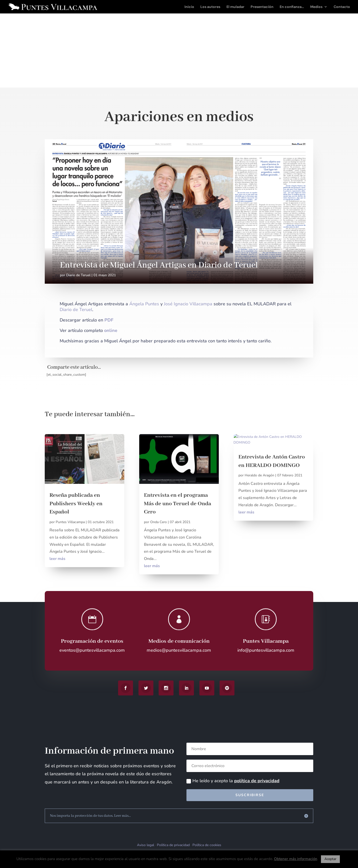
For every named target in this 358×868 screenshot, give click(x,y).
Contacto (342, 7)
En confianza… (292, 7)
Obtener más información (296, 859)
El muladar (235, 7)
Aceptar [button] (330, 859)
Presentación (262, 7)
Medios (316, 7)
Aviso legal (146, 845)
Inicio (189, 7)
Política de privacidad (173, 845)
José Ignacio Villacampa (188, 304)
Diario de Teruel (78, 275)
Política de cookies (207, 845)
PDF (109, 320)
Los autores (210, 7)
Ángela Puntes (144, 304)
